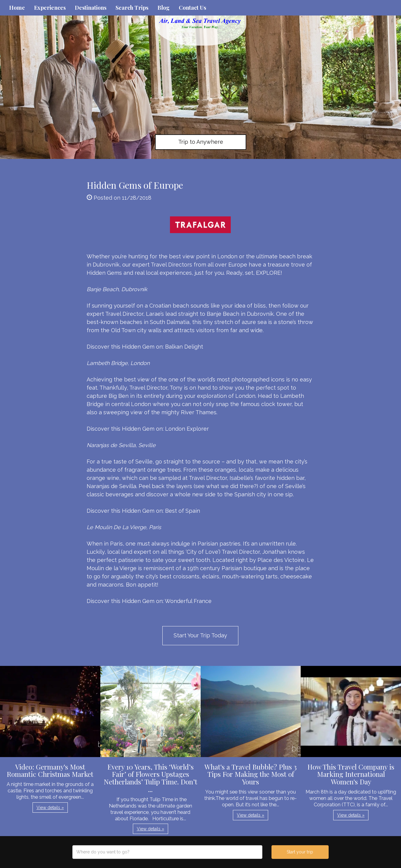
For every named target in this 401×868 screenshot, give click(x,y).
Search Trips (132, 8)
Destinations (91, 8)
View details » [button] (50, 808)
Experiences (50, 8)
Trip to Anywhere (201, 142)
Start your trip (300, 852)
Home (17, 8)
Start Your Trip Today (200, 635)
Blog (164, 8)
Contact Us (192, 8)
